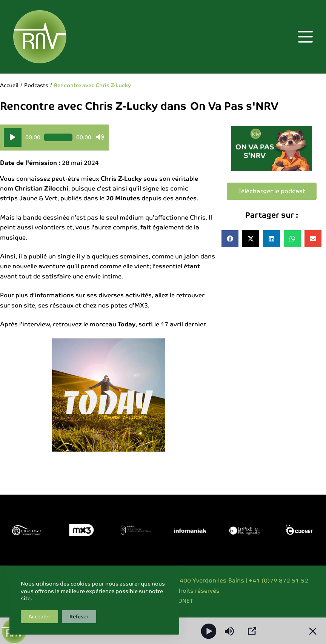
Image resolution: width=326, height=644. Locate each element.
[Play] (209, 631)
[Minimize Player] (313, 631)
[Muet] (100, 137)
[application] (54, 138)
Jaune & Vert (38, 198)
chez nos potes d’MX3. (116, 305)
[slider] (58, 137)
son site (23, 305)
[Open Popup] (252, 631)
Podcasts (36, 85)
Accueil (9, 85)
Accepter (39, 617)
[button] (230, 239)
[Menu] (305, 37)
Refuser (79, 617)
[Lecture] (13, 138)
